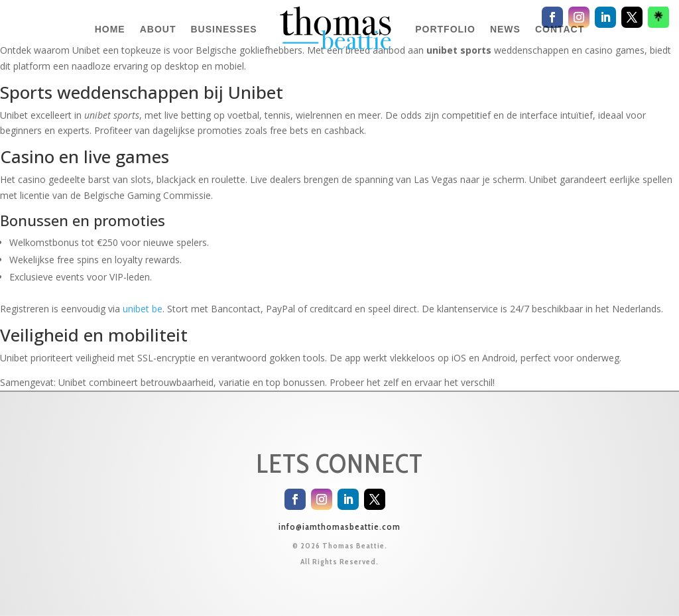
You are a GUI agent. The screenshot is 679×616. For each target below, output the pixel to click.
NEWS (505, 29)
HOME (110, 29)
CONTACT (560, 29)
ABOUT (158, 29)
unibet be (143, 309)
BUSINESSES (223, 29)
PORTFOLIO (445, 29)
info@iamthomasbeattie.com (339, 526)
